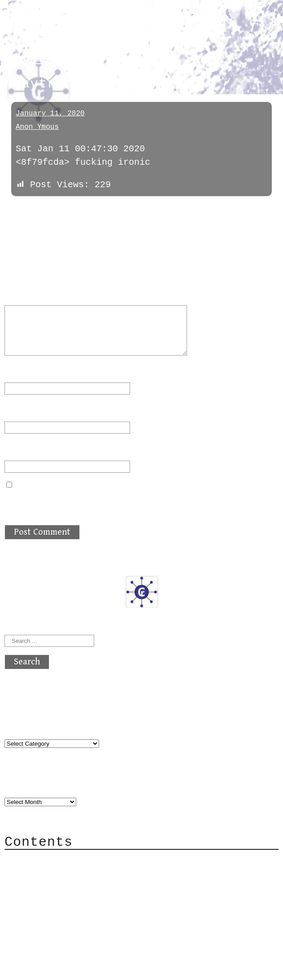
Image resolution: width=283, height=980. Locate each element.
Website (23, 449)
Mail (33, 888)
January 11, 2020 (50, 114)
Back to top (34, 969)
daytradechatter (56, 59)
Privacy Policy (60, 915)
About (36, 861)
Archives (26, 784)
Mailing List (55, 901)
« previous (26, 210)
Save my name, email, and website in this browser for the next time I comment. (134, 502)
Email (23, 410)
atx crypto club (89, 23)
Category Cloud (60, 874)
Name (21, 371)
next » (65, 210)
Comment (29, 294)
